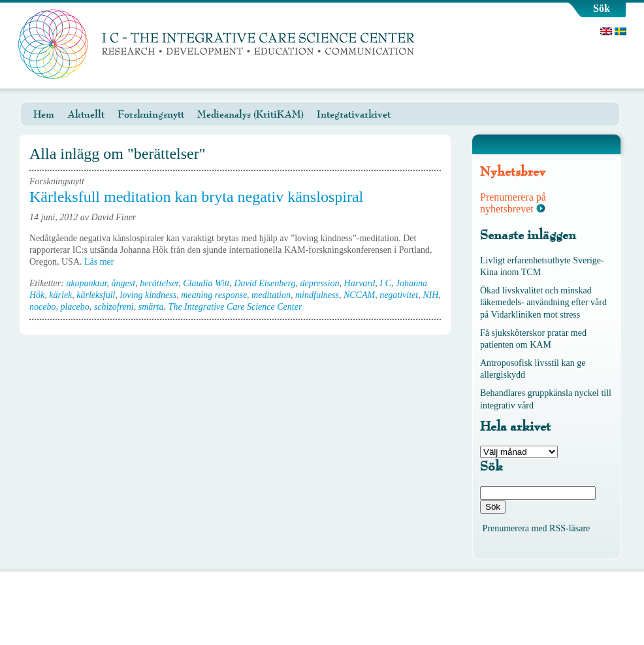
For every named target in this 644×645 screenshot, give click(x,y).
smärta (151, 307)
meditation (271, 295)
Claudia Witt (206, 283)
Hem (44, 114)
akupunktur (86, 283)
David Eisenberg (265, 283)
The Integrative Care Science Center (235, 307)
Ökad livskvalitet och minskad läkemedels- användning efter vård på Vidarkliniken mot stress (543, 302)
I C (385, 283)
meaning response (214, 295)
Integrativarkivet (354, 114)
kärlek (60, 295)
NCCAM (359, 295)
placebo (74, 307)
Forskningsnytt (151, 114)
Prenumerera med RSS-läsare (537, 528)
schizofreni (114, 307)
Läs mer (104, 262)
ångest (124, 283)
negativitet (399, 295)
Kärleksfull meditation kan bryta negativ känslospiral (196, 197)
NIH (430, 295)
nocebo (42, 307)
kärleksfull (96, 295)
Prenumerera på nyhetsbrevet (513, 203)
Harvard (360, 283)
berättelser (159, 283)
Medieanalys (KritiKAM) (250, 114)
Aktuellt (86, 114)
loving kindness (148, 295)
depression (319, 283)
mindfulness (317, 295)
